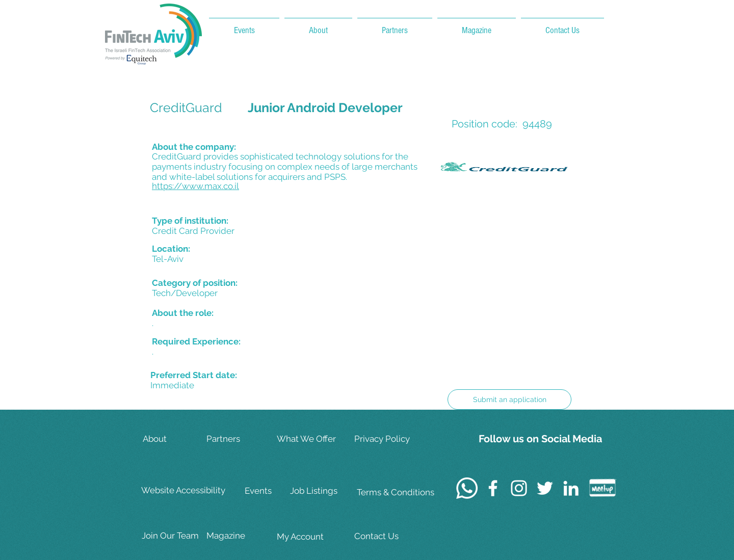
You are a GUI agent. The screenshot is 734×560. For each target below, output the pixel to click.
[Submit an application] (509, 399)
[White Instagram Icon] (519, 488)
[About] (175, 439)
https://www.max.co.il (195, 186)
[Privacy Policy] (387, 439)
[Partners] (239, 439)
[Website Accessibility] (185, 491)
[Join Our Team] (174, 536)
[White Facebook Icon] (493, 488)
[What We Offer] (309, 439)
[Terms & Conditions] (396, 492)
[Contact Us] (387, 536)
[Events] (277, 491)
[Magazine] (239, 536)
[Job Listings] (322, 491)
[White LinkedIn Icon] (571, 488)
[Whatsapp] (467, 488)
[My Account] (309, 537)
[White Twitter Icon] (545, 488)
